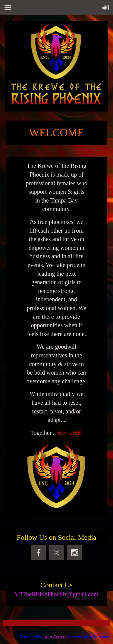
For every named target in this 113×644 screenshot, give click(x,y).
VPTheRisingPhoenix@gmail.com (57, 594)
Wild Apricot (55, 636)
